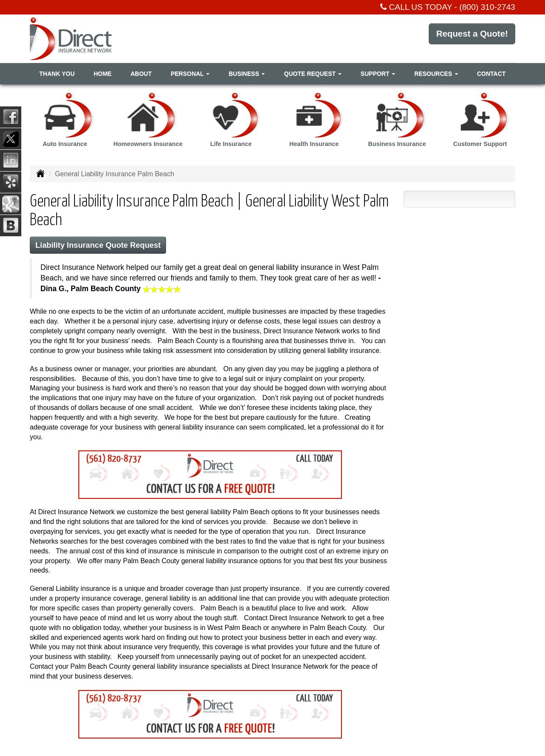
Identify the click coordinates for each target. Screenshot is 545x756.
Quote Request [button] (313, 74)
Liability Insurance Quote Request (101, 245)
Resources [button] (436, 74)
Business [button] (247, 74)
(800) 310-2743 (487, 7)
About (141, 74)
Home (103, 74)
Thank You (57, 74)
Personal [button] (190, 74)
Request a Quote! (469, 38)
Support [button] (378, 74)
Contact (491, 74)
